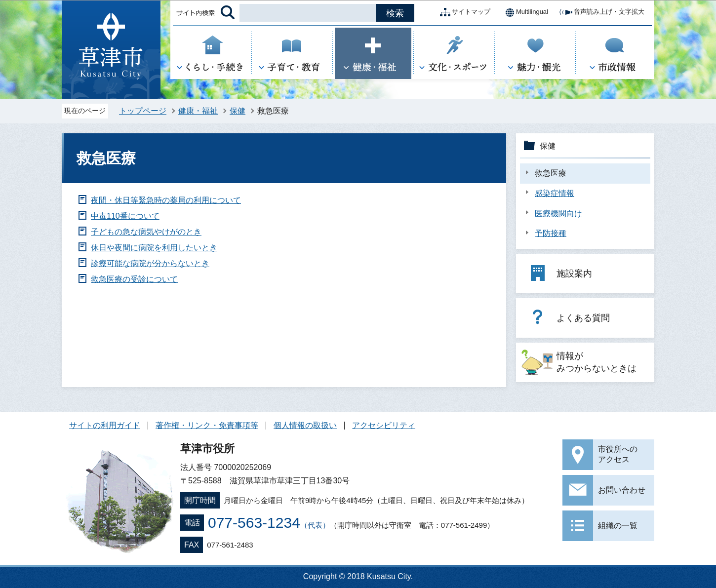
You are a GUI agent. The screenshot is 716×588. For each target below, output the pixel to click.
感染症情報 (555, 193)
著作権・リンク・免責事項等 (207, 425)
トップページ (143, 111)
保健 (238, 111)
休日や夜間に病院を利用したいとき (154, 248)
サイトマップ (463, 12)
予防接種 (551, 233)
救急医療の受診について (134, 279)
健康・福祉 (198, 111)
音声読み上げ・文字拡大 (601, 12)
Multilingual (524, 12)
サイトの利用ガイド (105, 425)
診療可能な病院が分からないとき (150, 263)
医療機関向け (558, 214)
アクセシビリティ (384, 425)
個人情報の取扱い (305, 425)
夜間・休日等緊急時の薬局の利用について (166, 200)
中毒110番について (125, 216)
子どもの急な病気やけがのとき (146, 232)
